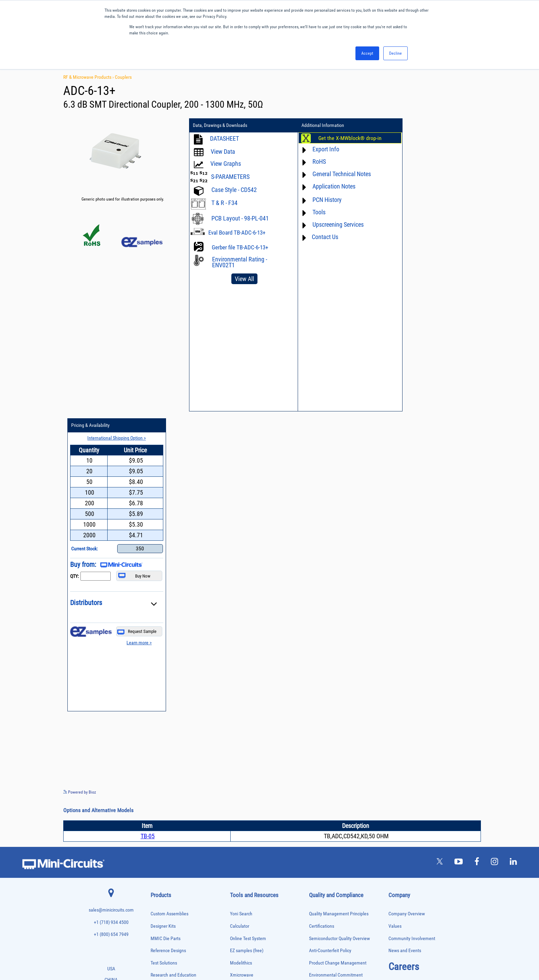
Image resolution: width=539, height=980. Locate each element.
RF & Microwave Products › (89, 77)
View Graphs (226, 164)
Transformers (160, 924)
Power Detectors (163, 852)
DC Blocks (158, 751)
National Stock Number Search (259, 748)
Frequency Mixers (164, 780)
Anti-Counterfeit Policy (330, 651)
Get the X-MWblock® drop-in (342, 138)
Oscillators (159, 823)
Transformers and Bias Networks (175, 931)
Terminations (160, 910)
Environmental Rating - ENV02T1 (240, 262)
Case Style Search (247, 760)
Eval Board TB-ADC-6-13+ (237, 233)
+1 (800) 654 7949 (111, 634)
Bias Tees (158, 723)
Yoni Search (241, 614)
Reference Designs (168, 651)
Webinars (239, 724)
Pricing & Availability (414, 126)
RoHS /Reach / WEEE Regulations (340, 687)
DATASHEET (224, 138)
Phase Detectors (163, 831)
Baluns (156, 716)
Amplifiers (158, 701)
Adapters (157, 694)
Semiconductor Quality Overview (339, 638)
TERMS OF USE (235, 952)
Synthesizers (160, 902)
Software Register (247, 785)
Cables (156, 730)
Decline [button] (395, 53)
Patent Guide (242, 736)
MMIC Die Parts (166, 638)
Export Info (318, 149)
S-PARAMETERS (230, 177)
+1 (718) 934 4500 (111, 622)
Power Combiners (164, 845)
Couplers (123, 77)
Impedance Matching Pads (170, 795)
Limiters (157, 802)
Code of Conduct (325, 699)
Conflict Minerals (325, 724)
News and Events (405, 651)
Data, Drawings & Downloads (220, 126)
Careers (404, 666)
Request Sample (455, 332)
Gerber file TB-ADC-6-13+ (240, 247)
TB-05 (148, 536)
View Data (223, 152)
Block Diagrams (245, 699)
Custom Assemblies (169, 614)
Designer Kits (163, 626)
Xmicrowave (242, 675)
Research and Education (173, 675)
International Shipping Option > (436, 138)
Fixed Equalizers (163, 773)
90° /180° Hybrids (164, 881)
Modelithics (241, 663)
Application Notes (326, 186)
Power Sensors (162, 859)
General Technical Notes (333, 174)
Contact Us (317, 237)
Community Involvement (412, 638)
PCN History (319, 200)
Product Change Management (338, 663)
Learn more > (456, 343)
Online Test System (248, 638)
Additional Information (315, 126)
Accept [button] (367, 53)
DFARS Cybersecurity (329, 736)
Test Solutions (164, 663)
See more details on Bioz (469, 492)
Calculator (240, 626)
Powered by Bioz (80, 492)
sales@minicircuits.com (111, 610)
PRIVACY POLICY (266, 952)
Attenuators (159, 708)
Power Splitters (162, 866)
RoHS (311, 161)
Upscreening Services (330, 224)
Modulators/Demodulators (170, 816)
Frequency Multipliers (167, 788)
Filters (155, 766)
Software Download (248, 773)
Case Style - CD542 (234, 190)
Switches (157, 895)
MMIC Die (158, 809)
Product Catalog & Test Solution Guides (267, 712)
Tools (311, 212)
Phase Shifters (161, 838)
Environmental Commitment (336, 675)
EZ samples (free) (247, 651)
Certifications (322, 626)
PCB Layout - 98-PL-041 (240, 218)
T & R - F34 (224, 203)
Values (395, 626)
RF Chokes (158, 888)
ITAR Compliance (325, 712)
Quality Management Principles (339, 614)
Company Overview (407, 614)
